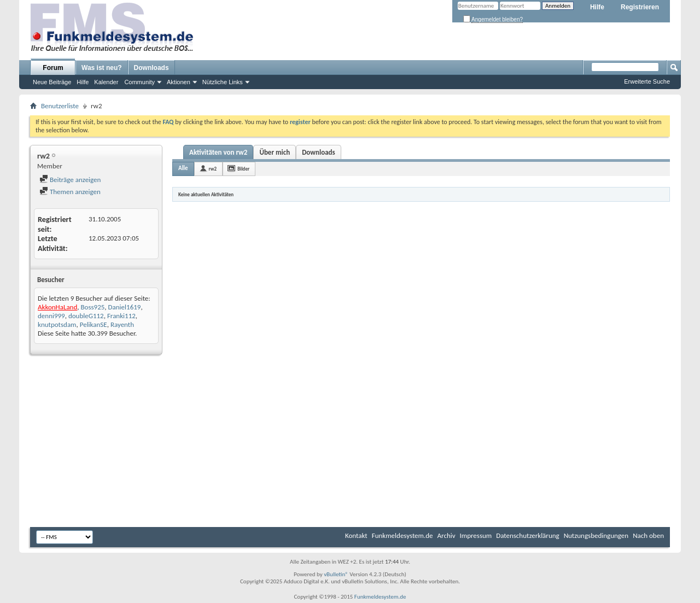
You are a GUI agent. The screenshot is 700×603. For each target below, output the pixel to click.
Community (139, 82)
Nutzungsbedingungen (596, 535)
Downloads (151, 68)
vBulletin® (336, 574)
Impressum (476, 535)
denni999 (51, 316)
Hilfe (597, 7)
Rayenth (122, 324)
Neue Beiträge (52, 82)
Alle (183, 168)
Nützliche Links (223, 82)
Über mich (275, 152)
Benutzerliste (60, 106)
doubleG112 (86, 316)
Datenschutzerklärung (528, 535)
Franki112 (121, 316)
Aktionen (179, 82)
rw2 (213, 169)
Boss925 (92, 307)
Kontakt (356, 535)
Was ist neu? (102, 68)
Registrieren (640, 7)
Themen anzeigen (70, 192)
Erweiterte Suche (647, 81)
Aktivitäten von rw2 (218, 152)
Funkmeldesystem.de (402, 535)
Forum (53, 68)
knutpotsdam (57, 324)
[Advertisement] (350, 442)
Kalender (106, 82)
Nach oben (648, 535)
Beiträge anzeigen (70, 180)
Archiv (447, 535)
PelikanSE (94, 324)
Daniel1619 (125, 307)
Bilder (243, 169)
